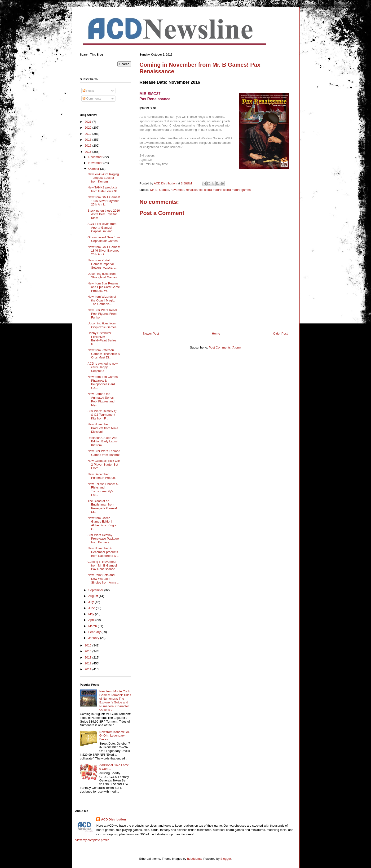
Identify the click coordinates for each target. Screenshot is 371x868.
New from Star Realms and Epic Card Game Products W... (104, 287)
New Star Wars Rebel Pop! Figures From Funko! (102, 314)
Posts (88, 91)
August (93, 596)
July (91, 602)
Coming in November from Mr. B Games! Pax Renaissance (102, 565)
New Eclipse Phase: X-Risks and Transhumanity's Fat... (103, 489)
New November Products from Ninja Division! (103, 428)
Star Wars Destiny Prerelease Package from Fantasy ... (103, 539)
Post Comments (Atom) (225, 347)
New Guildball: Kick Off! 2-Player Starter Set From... (104, 464)
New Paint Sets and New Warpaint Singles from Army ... (104, 579)
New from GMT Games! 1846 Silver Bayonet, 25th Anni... (104, 201)
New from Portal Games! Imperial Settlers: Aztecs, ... (102, 264)
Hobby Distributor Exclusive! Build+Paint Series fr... (102, 339)
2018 (89, 140)
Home (216, 334)
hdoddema (194, 859)
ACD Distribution (113, 819)
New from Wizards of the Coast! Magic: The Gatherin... (102, 300)
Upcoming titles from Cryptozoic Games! (102, 325)
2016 (89, 152)
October (94, 169)
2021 (89, 122)
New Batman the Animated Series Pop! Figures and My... (101, 399)
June (92, 608)
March (93, 626)
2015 (89, 645)
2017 (89, 146)
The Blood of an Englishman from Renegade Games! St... (102, 506)
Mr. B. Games (160, 190)
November (96, 163)
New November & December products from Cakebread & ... (104, 552)
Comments (92, 98)
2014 (89, 651)
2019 (89, 134)
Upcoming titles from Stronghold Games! (103, 276)
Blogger (226, 859)
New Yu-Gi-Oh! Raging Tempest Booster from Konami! (103, 178)
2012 (89, 663)
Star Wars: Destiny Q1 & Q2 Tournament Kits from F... (103, 415)
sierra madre (213, 190)
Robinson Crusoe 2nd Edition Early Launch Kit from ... (103, 441)
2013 (89, 657)
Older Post (280, 334)
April (92, 620)
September (96, 590)
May (92, 614)
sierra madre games (237, 190)
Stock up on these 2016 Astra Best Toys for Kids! (104, 214)
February (95, 632)
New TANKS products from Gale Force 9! (102, 189)
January (94, 638)
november (178, 190)
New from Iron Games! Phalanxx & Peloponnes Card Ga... (103, 382)
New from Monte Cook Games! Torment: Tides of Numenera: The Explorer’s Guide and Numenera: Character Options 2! (115, 700)
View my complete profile (92, 840)
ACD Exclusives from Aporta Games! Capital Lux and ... (102, 227)
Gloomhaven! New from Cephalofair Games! (104, 239)
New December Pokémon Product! (102, 476)
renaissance (194, 190)
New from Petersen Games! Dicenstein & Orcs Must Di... (104, 354)
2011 (89, 669)
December (96, 157)
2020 (89, 128)
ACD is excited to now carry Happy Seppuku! (103, 367)
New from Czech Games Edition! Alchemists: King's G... (102, 523)
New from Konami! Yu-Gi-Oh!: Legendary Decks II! (115, 736)
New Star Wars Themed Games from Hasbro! (104, 453)
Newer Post (151, 334)
